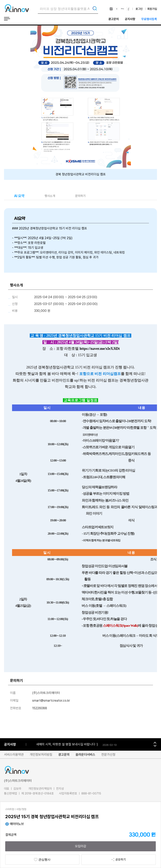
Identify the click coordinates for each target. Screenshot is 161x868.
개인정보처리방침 (41, 755)
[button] (155, 743)
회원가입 (152, 9)
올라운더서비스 (85, 755)
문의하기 (80, 196)
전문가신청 (108, 755)
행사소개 (50, 196)
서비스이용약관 (14, 755)
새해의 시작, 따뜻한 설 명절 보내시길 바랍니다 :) (67, 744)
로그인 (139, 9)
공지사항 (130, 19)
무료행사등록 (149, 19)
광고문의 (114, 19)
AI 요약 (19, 196)
